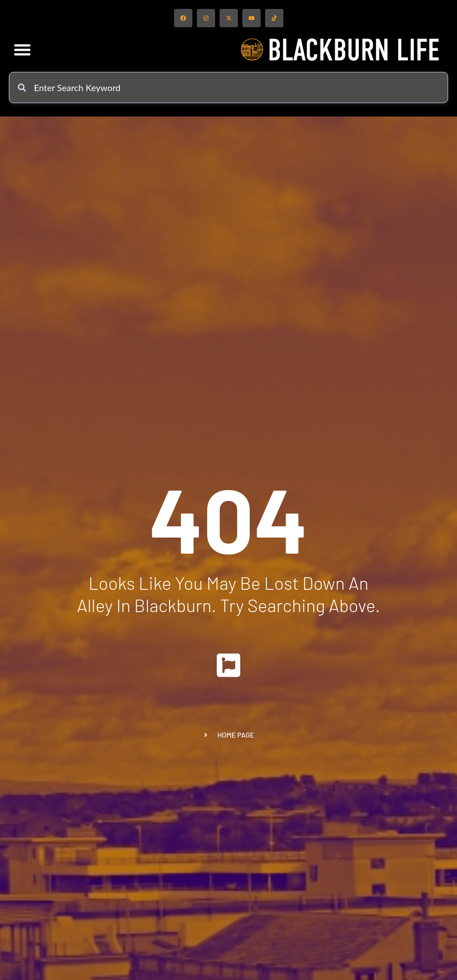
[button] (22, 50)
